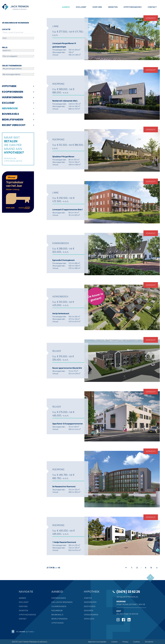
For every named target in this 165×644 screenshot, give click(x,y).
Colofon (114, 642)
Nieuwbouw (18, 108)
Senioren (89, 610)
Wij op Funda (23, 632)
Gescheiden (90, 606)
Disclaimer (149, 642)
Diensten (23, 610)
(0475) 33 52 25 (128, 592)
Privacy (125, 642)
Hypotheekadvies (27, 615)
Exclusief (18, 103)
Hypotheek (18, 86)
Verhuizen (89, 619)
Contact (23, 619)
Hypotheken (57, 623)
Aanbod (22, 598)
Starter (88, 598)
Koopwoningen (18, 92)
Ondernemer (90, 602)
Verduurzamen (91, 615)
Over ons (23, 606)
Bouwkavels (18, 114)
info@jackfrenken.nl (127, 597)
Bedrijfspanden (18, 120)
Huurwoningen (18, 97)
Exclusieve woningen (62, 602)
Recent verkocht (18, 125)
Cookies (137, 642)
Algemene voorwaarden (97, 642)
